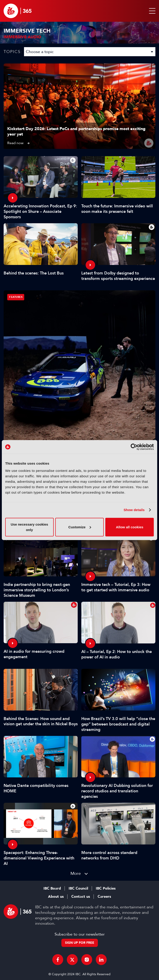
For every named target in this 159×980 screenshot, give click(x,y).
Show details (134, 510)
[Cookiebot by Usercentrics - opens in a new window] (134, 447)
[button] (151, 11)
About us (56, 897)
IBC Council (78, 888)
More (76, 873)
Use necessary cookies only (29, 527)
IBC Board (52, 888)
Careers (104, 897)
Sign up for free (80, 943)
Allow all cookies (130, 527)
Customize (80, 527)
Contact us (81, 897)
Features (16, 297)
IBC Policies (106, 888)
